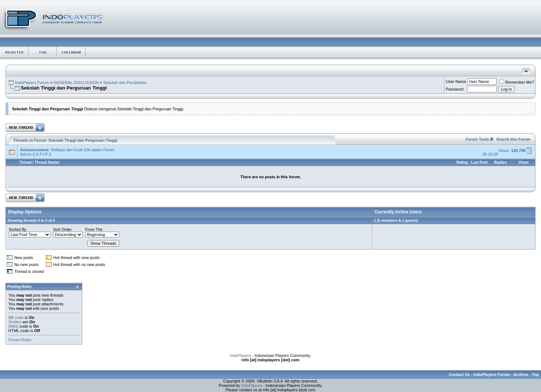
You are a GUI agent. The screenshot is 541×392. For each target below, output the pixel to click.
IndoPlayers (241, 355)
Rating (462, 162)
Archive (521, 374)
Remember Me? (517, 82)
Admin (26, 154)
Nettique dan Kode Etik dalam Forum (82, 150)
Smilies (15, 322)
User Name (456, 81)
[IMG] (13, 326)
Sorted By (18, 229)
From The (94, 229)
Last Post (479, 162)
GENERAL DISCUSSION (76, 83)
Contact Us (459, 374)
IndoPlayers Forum (32, 83)
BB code (16, 317)
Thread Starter (47, 162)
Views (523, 162)
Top (535, 374)
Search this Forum (513, 139)
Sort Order (62, 229)
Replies (500, 162)
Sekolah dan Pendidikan (125, 83)
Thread (25, 162)
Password (455, 89)
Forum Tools (477, 139)
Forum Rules (20, 340)
